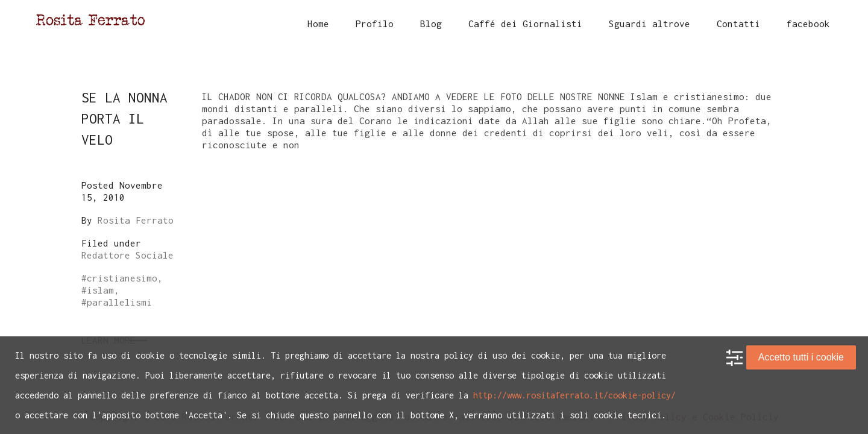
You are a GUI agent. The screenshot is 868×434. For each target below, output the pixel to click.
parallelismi (119, 302)
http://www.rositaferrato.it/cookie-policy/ (574, 395)
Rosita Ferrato (136, 220)
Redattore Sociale (127, 255)
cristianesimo (122, 278)
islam (100, 290)
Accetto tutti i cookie (801, 357)
